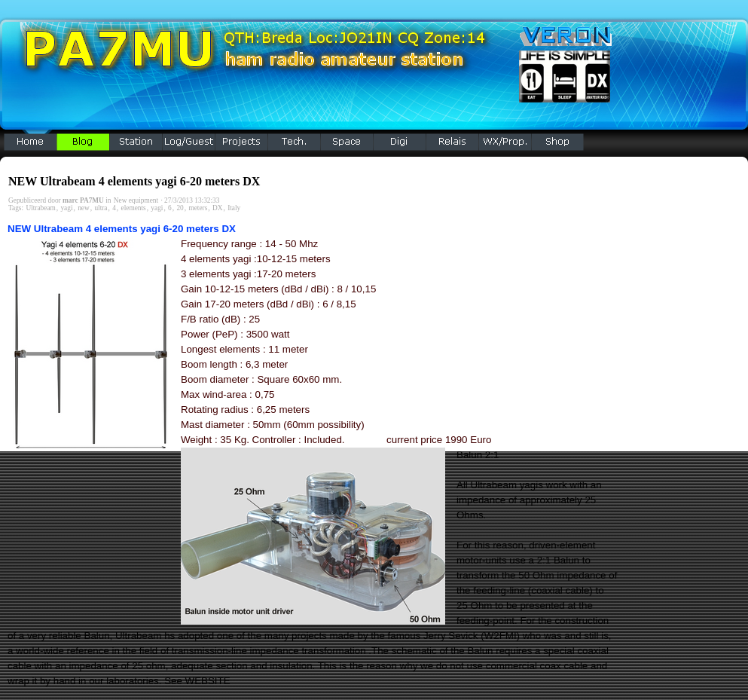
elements (134, 208)
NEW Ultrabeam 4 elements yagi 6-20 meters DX (134, 181)
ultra (101, 208)
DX (217, 208)
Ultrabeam (40, 208)
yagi (66, 208)
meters (198, 208)
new (84, 208)
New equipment (136, 200)
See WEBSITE (197, 681)
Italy (234, 208)
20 (180, 208)
